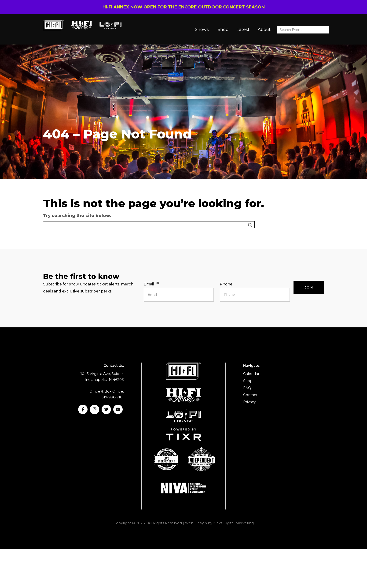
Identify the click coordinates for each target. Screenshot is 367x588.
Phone (226, 284)
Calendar (251, 374)
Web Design (196, 523)
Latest (243, 30)
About (264, 30)
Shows (202, 30)
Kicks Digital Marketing (233, 523)
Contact (250, 395)
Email (149, 284)
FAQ (247, 388)
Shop (223, 30)
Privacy (250, 402)
